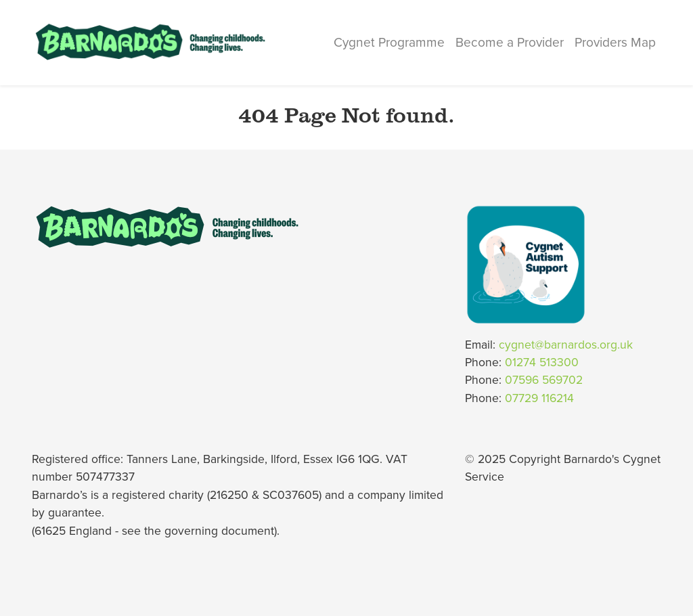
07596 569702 (544, 380)
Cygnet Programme (389, 42)
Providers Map (615, 42)
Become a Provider (510, 42)
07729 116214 (539, 398)
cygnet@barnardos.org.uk (566, 345)
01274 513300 (542, 362)
